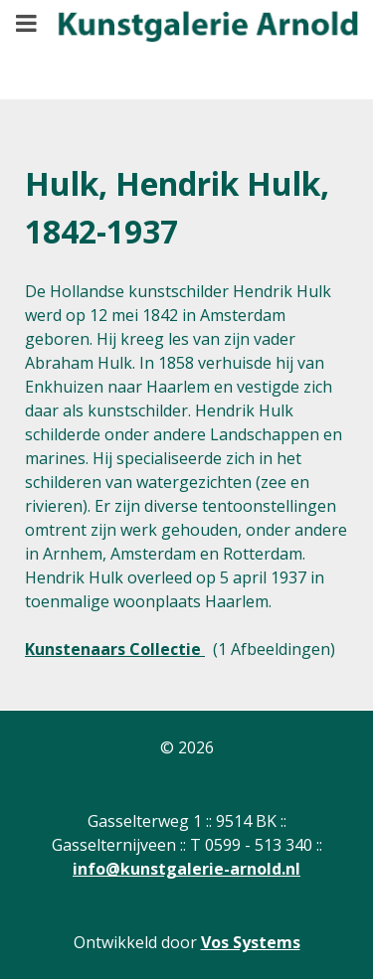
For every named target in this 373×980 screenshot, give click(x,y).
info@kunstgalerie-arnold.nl (186, 869)
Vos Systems (251, 942)
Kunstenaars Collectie (115, 649)
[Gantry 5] (194, 35)
